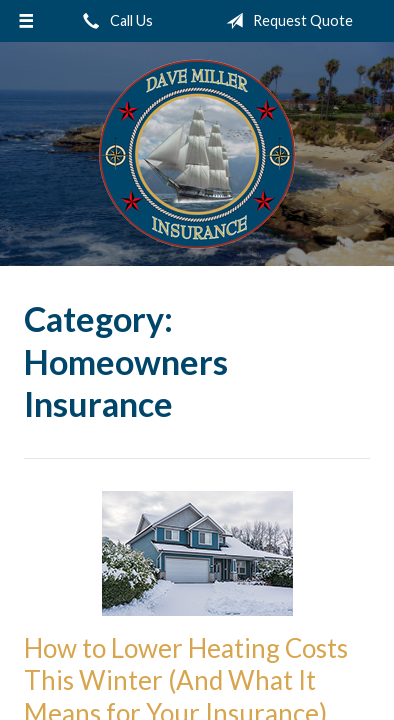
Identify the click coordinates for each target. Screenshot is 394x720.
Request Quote (285, 21)
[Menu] (25, 21)
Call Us (114, 21)
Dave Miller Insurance (197, 154)
